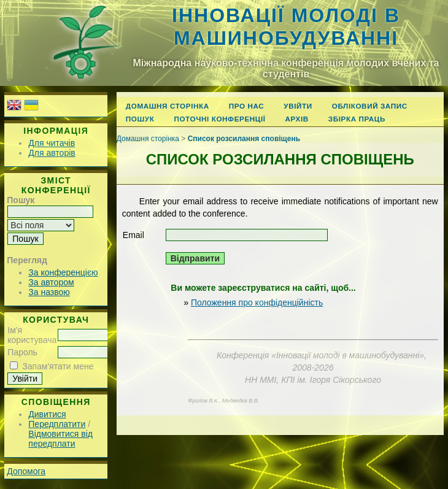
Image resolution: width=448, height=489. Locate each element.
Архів (297, 119)
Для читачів (52, 143)
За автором (51, 282)
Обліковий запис (370, 106)
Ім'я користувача (32, 335)
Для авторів (52, 153)
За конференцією (63, 272)
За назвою (49, 292)
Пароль (22, 352)
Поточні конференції (219, 119)
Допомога (26, 471)
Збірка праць (357, 119)
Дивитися (47, 414)
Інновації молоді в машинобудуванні (286, 27)
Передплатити (57, 424)
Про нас (247, 106)
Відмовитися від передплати (60, 439)
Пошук (140, 119)
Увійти (298, 106)
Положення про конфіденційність (257, 302)
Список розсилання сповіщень (244, 139)
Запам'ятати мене (58, 366)
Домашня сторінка (168, 106)
